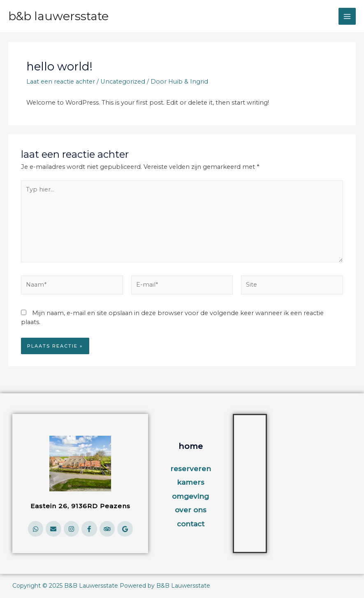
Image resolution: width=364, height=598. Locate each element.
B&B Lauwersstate (58, 16)
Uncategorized (123, 82)
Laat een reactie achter (61, 82)
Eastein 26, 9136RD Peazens (80, 506)
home (191, 446)
